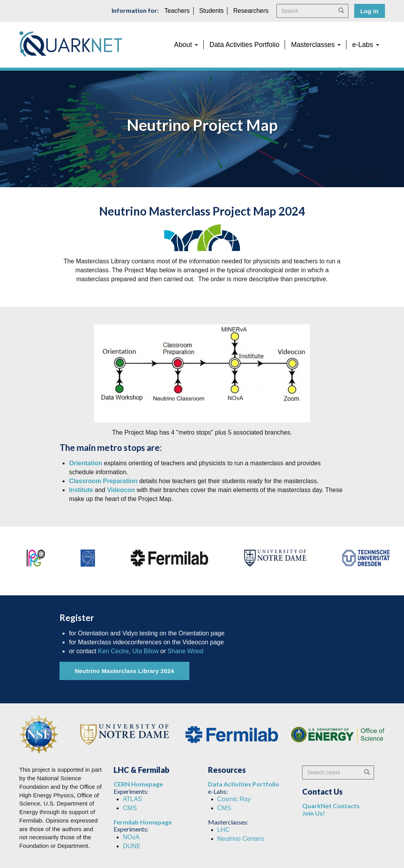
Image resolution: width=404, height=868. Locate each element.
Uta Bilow (145, 651)
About (186, 45)
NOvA (131, 837)
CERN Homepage (138, 784)
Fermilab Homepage (143, 822)
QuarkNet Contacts (331, 806)
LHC (224, 830)
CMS (130, 808)
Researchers (251, 11)
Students (211, 11)
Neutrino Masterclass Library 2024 (124, 671)
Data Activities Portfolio (245, 45)
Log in (370, 11)
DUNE (132, 846)
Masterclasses (316, 45)
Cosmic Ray (234, 799)
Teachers (177, 11)
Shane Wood (185, 651)
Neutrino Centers (241, 839)
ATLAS (133, 799)
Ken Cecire (113, 651)
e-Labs (366, 45)
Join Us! (314, 813)
